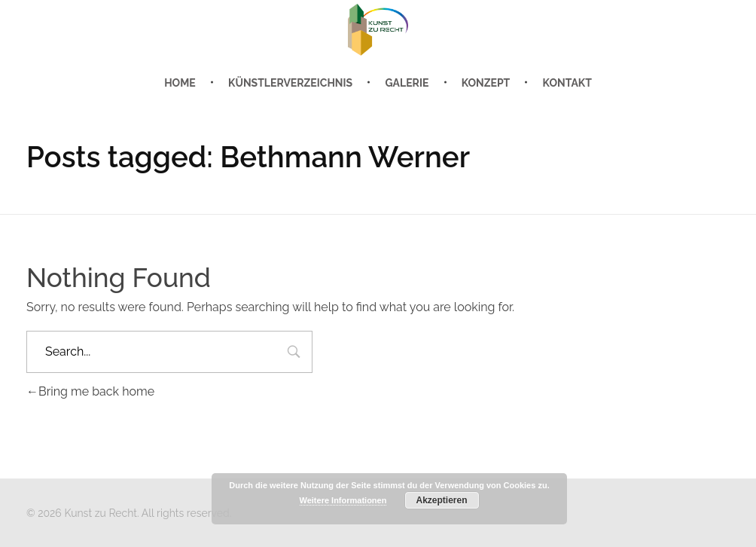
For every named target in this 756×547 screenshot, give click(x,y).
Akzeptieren (441, 500)
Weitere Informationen (343, 500)
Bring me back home (90, 391)
